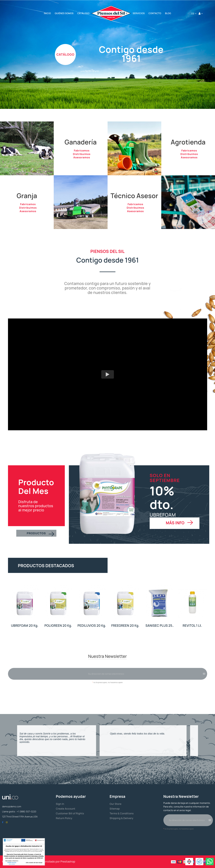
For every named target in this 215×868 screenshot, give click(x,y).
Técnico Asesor (134, 196)
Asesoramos (82, 162)
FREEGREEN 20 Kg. (125, 626)
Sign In (60, 804)
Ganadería (81, 142)
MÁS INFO (175, 523)
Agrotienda (188, 142)
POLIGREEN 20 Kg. (58, 626)
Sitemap (115, 809)
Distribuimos (82, 157)
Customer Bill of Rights (70, 813)
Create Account (65, 809)
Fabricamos (82, 151)
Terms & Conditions (122, 813)
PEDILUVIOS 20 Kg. (92, 626)
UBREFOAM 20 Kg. (25, 626)
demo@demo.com (12, 806)
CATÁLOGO (65, 55)
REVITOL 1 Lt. (192, 626)
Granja (27, 196)
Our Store (116, 804)
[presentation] (108, 692)
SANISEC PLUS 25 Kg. (159, 626)
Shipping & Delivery (122, 818)
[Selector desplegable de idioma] (194, 14)
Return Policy (64, 818)
